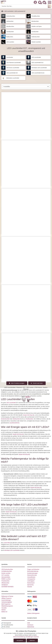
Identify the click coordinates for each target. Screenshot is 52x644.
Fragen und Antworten (33, 569)
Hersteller (4, 608)
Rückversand (31, 583)
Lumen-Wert (7, 543)
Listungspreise (31, 579)
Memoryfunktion (6, 577)
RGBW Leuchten (6, 579)
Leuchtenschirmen (14, 423)
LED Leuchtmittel (11, 403)
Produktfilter (7, 87)
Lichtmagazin (31, 581)
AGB (29, 623)
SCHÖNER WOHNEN (7, 587)
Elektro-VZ (4, 612)
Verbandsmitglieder (7, 602)
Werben (4, 610)
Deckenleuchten (5, 419)
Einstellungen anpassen (32, 637)
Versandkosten (31, 577)
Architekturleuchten (7, 571)
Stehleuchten (16, 419)
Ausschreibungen (6, 600)
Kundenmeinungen (32, 573)
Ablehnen (32, 640)
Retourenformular (32, 575)
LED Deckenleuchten (7, 569)
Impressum (30, 625)
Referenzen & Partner (7, 596)
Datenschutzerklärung (19, 637)
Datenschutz (31, 627)
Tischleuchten (29, 419)
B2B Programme (6, 604)
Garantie (30, 587)
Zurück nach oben (38, 383)
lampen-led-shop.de (29, 415)
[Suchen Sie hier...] (24, 6)
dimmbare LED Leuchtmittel (12, 550)
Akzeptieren (20, 640)
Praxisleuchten (5, 581)
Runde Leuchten (6, 573)
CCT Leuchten (5, 575)
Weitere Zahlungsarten (33, 613)
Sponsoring (30, 585)
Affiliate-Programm (6, 598)
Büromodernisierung (33, 571)
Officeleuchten (5, 583)
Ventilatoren (5, 585)
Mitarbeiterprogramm (7, 606)
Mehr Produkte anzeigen (18, 383)
